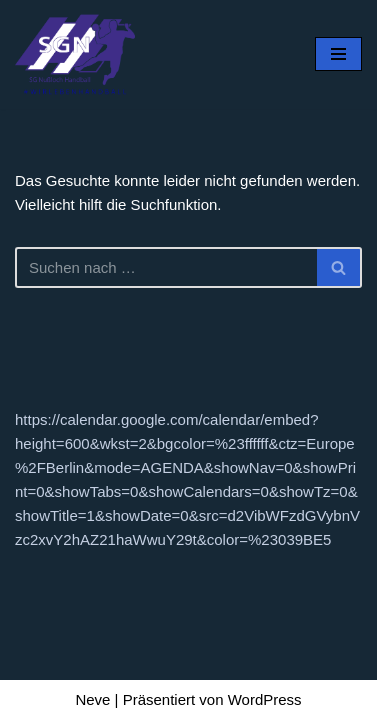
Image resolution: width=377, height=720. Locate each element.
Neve (92, 699)
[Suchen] (166, 267)
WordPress (265, 699)
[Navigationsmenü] (338, 54)
